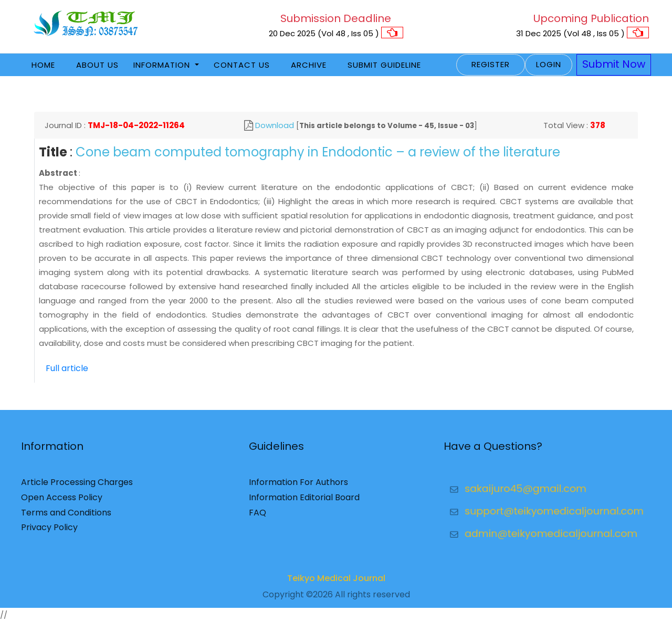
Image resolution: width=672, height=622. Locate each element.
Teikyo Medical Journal (336, 582)
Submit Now (614, 64)
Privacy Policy (49, 531)
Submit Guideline (384, 65)
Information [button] (163, 65)
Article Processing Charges (77, 486)
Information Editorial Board (304, 500)
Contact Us (242, 65)
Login (549, 64)
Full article (67, 368)
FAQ (258, 516)
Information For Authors (298, 486)
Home (43, 65)
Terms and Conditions (66, 516)
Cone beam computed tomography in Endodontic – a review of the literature (318, 152)
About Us (97, 65)
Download (275, 125)
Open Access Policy (62, 500)
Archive (309, 65)
